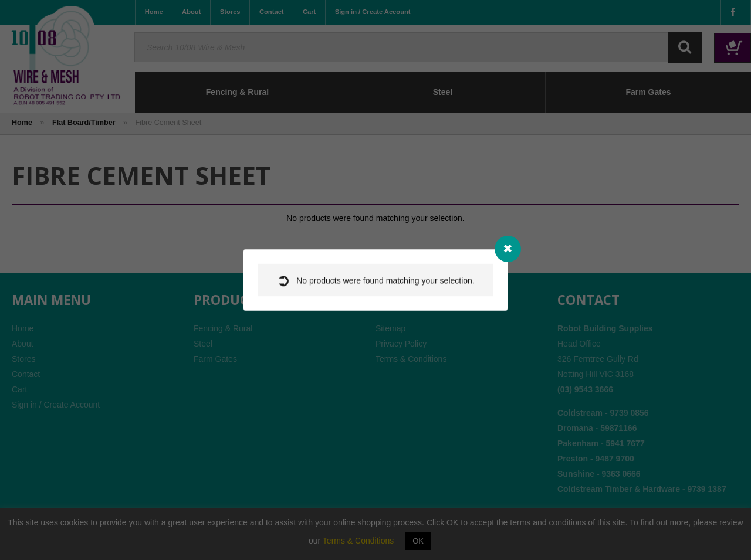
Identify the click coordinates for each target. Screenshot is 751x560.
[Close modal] (508, 249)
